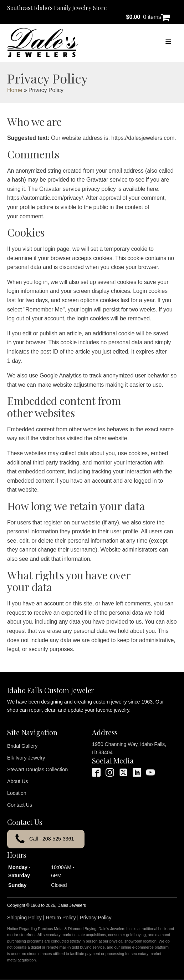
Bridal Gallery (22, 746)
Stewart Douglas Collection (37, 770)
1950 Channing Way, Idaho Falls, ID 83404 (129, 748)
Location (17, 793)
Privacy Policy (96, 918)
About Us (17, 781)
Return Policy (61, 918)
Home (15, 90)
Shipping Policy (24, 918)
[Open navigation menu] (168, 42)
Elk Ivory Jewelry (26, 758)
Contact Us (20, 805)
